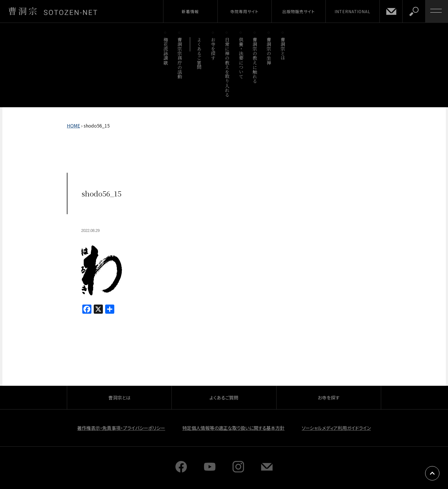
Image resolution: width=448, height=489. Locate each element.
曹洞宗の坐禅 (269, 51)
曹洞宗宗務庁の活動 (180, 58)
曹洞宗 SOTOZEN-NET (53, 11)
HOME (73, 126)
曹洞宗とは (283, 49)
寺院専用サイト (244, 11)
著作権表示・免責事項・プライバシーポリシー (121, 428)
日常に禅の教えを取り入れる (227, 67)
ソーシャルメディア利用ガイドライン (336, 428)
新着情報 (190, 11)
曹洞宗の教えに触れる (255, 60)
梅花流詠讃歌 (166, 51)
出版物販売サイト (299, 11)
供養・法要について (241, 58)
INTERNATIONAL (352, 11)
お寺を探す (213, 49)
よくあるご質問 (199, 53)
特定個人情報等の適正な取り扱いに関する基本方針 (233, 428)
